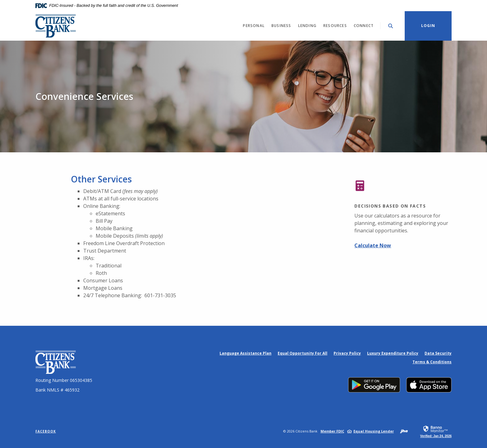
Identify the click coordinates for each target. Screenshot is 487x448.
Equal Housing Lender (374, 431)
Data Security (438, 353)
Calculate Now (373, 245)
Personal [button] (254, 26)
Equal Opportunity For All (303, 353)
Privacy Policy (347, 353)
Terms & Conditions (432, 362)
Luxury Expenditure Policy (393, 353)
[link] (436, 431)
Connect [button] (364, 26)
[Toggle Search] (391, 26)
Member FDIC (332, 431)
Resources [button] (335, 26)
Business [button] (281, 26)
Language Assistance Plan (246, 353)
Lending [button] (307, 26)
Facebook (46, 431)
